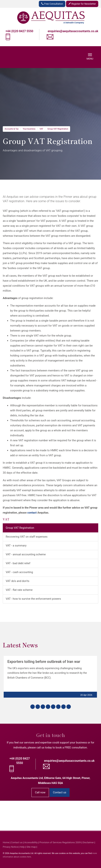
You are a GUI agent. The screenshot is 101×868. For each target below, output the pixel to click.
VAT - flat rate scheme (19, 590)
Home (6, 842)
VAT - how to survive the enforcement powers (33, 599)
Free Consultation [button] (52, 4)
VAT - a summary (16, 546)
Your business (29, 129)
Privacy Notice (10, 847)
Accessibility (31, 842)
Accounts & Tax (12, 129)
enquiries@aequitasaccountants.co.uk (73, 31)
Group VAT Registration (58, 129)
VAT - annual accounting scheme (26, 554)
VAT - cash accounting (19, 572)
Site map (31, 847)
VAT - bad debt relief (18, 563)
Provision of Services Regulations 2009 (60, 842)
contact (32, 513)
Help (22, 847)
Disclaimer (88, 842)
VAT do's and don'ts (17, 581)
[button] (33, 707)
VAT (41, 129)
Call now (40, 792)
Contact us (60, 792)
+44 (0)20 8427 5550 (19, 31)
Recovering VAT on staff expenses (27, 537)
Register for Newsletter (82, 4)
